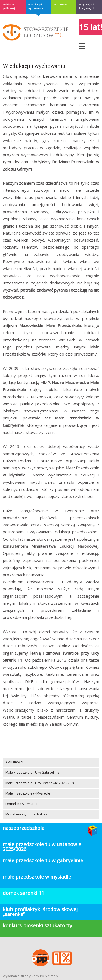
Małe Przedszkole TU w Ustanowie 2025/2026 (40, 783)
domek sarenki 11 (23, 893)
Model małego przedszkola (27, 814)
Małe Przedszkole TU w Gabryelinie (32, 772)
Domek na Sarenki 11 (22, 804)
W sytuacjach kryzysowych (87, 6)
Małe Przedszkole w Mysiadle (28, 793)
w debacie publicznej (9, 6)
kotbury (38, 976)
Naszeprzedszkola (24, 828)
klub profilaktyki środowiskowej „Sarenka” (40, 912)
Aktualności (14, 762)
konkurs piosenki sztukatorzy (37, 925)
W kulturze (60, 4)
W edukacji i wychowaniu (36, 6)
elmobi (53, 976)
